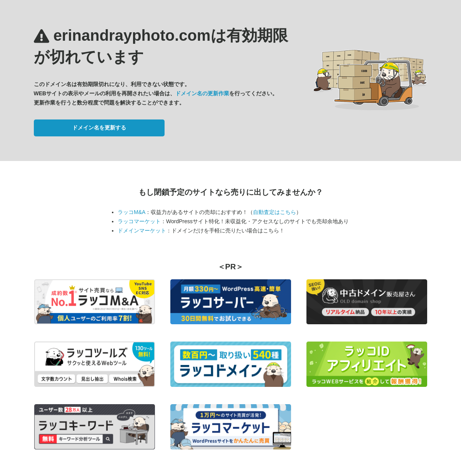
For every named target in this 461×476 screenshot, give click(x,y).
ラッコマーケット (139, 221)
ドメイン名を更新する (99, 128)
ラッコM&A (131, 212)
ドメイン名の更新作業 (202, 93)
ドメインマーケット (142, 231)
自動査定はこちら (275, 212)
